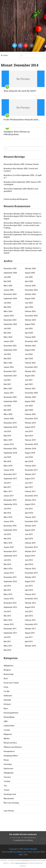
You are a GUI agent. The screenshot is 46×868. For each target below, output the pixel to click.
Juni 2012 (29, 611)
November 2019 (10, 423)
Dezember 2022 (31, 341)
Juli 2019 (7, 431)
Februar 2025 (30, 286)
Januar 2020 (9, 419)
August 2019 (30, 427)
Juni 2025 (29, 277)
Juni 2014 (29, 560)
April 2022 (29, 359)
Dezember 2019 (31, 419)
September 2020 (10, 401)
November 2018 (10, 449)
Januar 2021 (9, 393)
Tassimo (7, 777)
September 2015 (10, 530)
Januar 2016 (9, 521)
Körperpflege (9, 717)
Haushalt (7, 700)
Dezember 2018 (31, 444)
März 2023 (8, 337)
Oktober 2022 (30, 346)
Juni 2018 (29, 457)
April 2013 (29, 590)
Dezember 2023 (31, 316)
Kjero (6, 709)
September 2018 (10, 453)
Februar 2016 (30, 517)
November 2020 (10, 397)
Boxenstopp (9, 674)
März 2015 (8, 543)
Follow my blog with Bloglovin (16, 199)
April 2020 (29, 410)
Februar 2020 (30, 414)
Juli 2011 (7, 637)
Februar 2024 (30, 311)
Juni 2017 (29, 483)
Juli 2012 (7, 611)
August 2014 (30, 556)
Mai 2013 (7, 590)
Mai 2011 (7, 642)
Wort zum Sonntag (11, 803)
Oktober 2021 (30, 371)
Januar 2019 (9, 444)
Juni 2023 (29, 329)
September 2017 (10, 479)
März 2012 (8, 620)
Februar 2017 (30, 491)
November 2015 (10, 526)
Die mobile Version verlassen (23, 834)
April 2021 (29, 384)
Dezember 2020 (31, 393)
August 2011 (30, 633)
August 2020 (30, 401)
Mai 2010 (7, 650)
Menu (6, 55)
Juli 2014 (7, 560)
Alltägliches (9, 666)
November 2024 (10, 294)
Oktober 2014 (30, 551)
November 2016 (10, 500)
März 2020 (8, 414)
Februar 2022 (30, 363)
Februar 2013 (30, 594)
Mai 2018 (7, 461)
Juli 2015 (7, 534)
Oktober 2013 (30, 577)
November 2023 (10, 320)
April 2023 (29, 333)
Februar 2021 (30, 389)
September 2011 (10, 633)
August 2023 (30, 324)
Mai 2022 (7, 359)
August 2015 (30, 530)
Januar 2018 (9, 470)
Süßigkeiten (9, 773)
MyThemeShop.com (18, 852)
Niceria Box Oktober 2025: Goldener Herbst (21, 164)
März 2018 (8, 466)
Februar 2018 (30, 466)
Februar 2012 (30, 620)
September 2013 (10, 581)
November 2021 (10, 371)
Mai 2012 (7, 616)
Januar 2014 (9, 573)
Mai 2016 (7, 513)
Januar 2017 (9, 496)
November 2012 (10, 603)
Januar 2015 (9, 547)
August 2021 (30, 376)
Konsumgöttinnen (11, 713)
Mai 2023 (7, 333)
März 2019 (8, 440)
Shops (6, 760)
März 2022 (8, 363)
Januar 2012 (9, 624)
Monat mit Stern (10, 743)
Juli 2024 (7, 303)
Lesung (7, 730)
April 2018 (29, 461)
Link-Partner (9, 811)
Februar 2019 (30, 440)
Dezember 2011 (31, 624)
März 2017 (8, 491)
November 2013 (10, 577)
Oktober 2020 (30, 397)
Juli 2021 (7, 380)
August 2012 (30, 607)
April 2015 (29, 539)
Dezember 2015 (31, 521)
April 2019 (29, 436)
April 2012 (29, 616)
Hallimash (8, 696)
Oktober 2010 (30, 646)
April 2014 (29, 564)
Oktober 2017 (30, 474)
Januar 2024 (9, 316)
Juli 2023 (7, 329)
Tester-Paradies (30, 849)
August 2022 (30, 350)
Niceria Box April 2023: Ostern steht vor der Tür (23, 244)
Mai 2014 (7, 564)
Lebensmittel (9, 726)
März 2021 (8, 389)
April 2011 (29, 642)
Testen (7, 790)
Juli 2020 (7, 406)
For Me (7, 691)
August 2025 (30, 273)
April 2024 (29, 307)
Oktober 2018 (30, 449)
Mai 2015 (7, 539)
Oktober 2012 (30, 603)
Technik (7, 781)
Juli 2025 (7, 277)
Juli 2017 (7, 483)
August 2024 (30, 299)
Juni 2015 (29, 534)
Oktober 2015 (30, 526)
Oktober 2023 (30, 320)
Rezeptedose (9, 751)
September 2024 (10, 299)
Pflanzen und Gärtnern (13, 747)
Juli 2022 (7, 354)
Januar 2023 (9, 341)
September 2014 (10, 556)
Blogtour (7, 670)
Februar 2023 (30, 337)
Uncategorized (10, 794)
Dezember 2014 (31, 547)
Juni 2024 (29, 303)
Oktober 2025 (30, 269)
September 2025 (10, 273)
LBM (6, 721)
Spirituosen (8, 769)
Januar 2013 (9, 599)
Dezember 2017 (31, 470)
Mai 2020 (7, 410)
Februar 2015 (30, 543)
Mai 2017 (7, 487)
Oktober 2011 (30, 629)
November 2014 (10, 551)
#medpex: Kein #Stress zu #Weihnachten (17, 133)
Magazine (8, 734)
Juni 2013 (29, 586)
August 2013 (30, 581)
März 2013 (8, 594)
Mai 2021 (7, 384)
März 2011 (8, 646)
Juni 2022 (29, 354)
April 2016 (29, 513)
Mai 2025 (7, 281)
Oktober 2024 (30, 294)
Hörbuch (7, 704)
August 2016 (30, 504)
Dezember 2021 (31, 367)
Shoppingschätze (11, 756)
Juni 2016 (29, 509)
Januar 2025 (9, 290)
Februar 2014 (30, 569)
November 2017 (10, 474)
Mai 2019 (7, 436)
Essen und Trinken (11, 683)
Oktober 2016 (30, 500)
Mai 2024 (7, 307)
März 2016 (8, 517)
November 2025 (10, 269)
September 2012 (10, 607)
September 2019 (10, 427)
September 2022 (10, 350)
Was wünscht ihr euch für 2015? (20, 91)
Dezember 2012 (31, 599)
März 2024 (8, 311)
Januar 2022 (9, 367)
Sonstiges (8, 764)
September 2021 (10, 376)
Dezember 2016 (31, 496)
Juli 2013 (7, 586)
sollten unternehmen (21, 863)
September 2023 (10, 324)
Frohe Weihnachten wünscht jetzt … (22, 119)
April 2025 (29, 281)
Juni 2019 (29, 431)
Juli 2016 (7, 509)
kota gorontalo (25, 860)
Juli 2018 (7, 457)
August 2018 (30, 453)
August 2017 (30, 479)
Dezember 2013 (31, 573)
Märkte (7, 739)
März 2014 (8, 569)
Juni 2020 (29, 406)
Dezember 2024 (31, 290)
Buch (6, 679)
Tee (5, 786)
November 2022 (10, 346)
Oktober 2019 (30, 423)
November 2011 (10, 629)
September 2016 (10, 504)
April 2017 (29, 487)
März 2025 (8, 286)
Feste (6, 687)
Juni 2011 (29, 637)
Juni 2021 (29, 380)
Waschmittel (9, 799)
